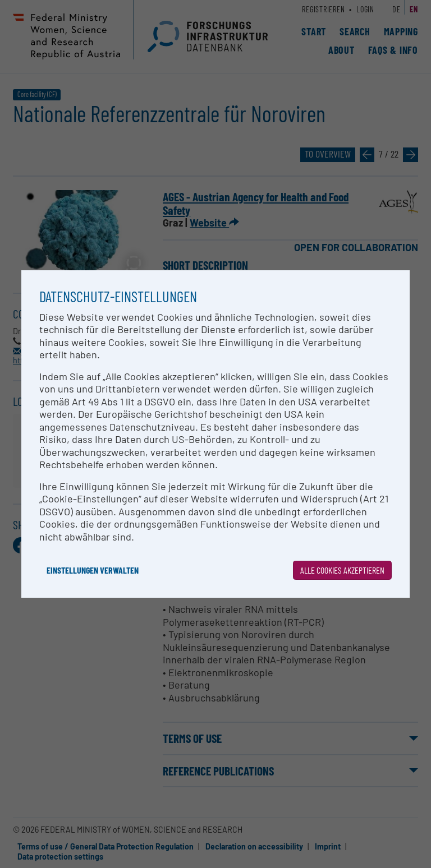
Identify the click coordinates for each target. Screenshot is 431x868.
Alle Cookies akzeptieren (342, 570)
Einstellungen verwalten (93, 570)
